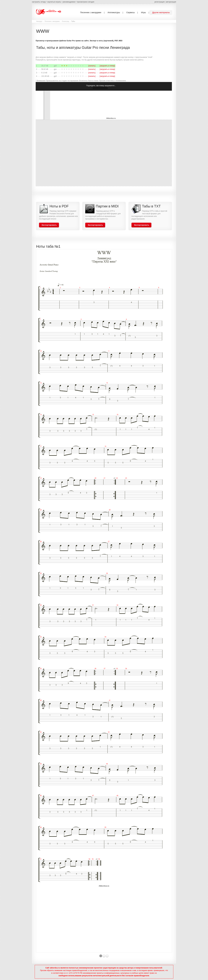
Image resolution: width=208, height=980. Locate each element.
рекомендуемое (69, 2)
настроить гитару (39, 2)
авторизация (171, 2)
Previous (33, 603)
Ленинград (65, 21)
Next (175, 603)
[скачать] (92, 66)
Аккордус (39, 21)
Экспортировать (49, 225)
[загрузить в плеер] (107, 66)
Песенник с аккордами (52, 21)
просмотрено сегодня (86, 2)
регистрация (159, 2)
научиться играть (54, 2)
